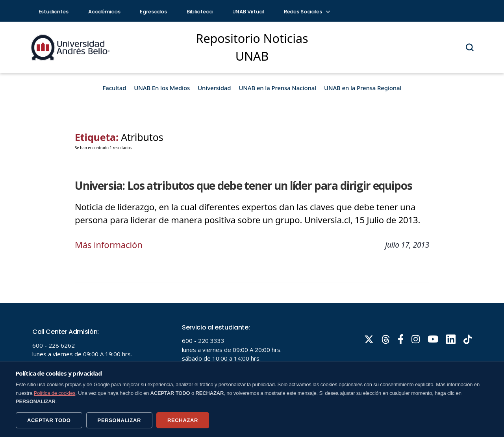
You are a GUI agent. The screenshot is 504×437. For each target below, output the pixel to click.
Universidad (214, 88)
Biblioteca (200, 12)
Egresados (153, 12)
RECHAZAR (183, 420)
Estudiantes (54, 12)
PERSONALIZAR (119, 420)
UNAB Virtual (248, 12)
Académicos (104, 12)
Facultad (115, 88)
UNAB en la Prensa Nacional (277, 88)
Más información (109, 244)
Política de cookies (55, 393)
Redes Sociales (307, 12)
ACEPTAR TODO (49, 420)
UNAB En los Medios (162, 88)
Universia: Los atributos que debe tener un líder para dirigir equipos (243, 185)
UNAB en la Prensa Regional (363, 88)
